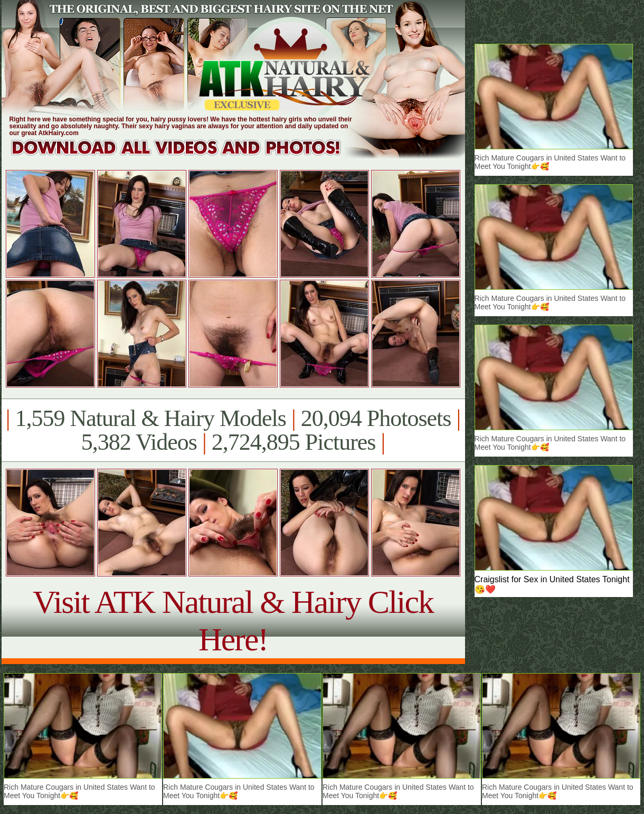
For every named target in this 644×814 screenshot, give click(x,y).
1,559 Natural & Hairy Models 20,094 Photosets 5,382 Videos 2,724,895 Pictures (233, 430)
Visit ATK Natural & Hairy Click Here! (233, 621)
